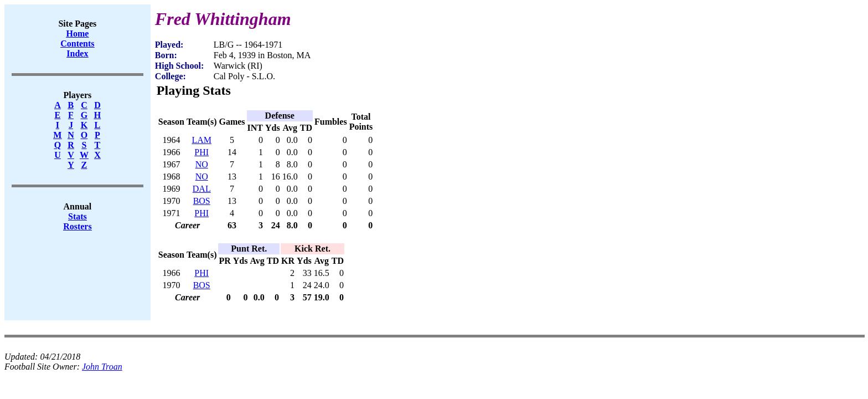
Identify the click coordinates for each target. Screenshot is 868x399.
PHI (201, 152)
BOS (202, 201)
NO (202, 164)
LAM (201, 140)
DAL (202, 189)
